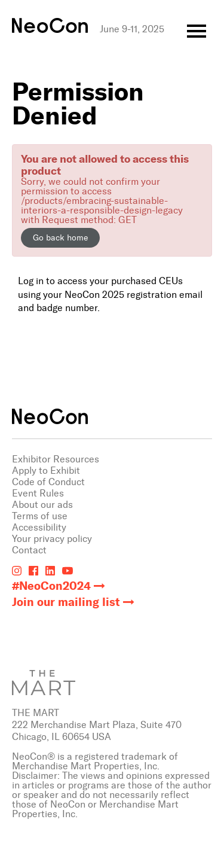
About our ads (42, 505)
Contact (29, 550)
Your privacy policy (52, 539)
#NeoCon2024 (51, 586)
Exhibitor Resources (56, 459)
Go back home (60, 238)
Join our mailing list (66, 602)
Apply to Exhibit (46, 470)
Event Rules (38, 493)
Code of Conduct (48, 482)
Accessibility (39, 527)
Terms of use (40, 516)
